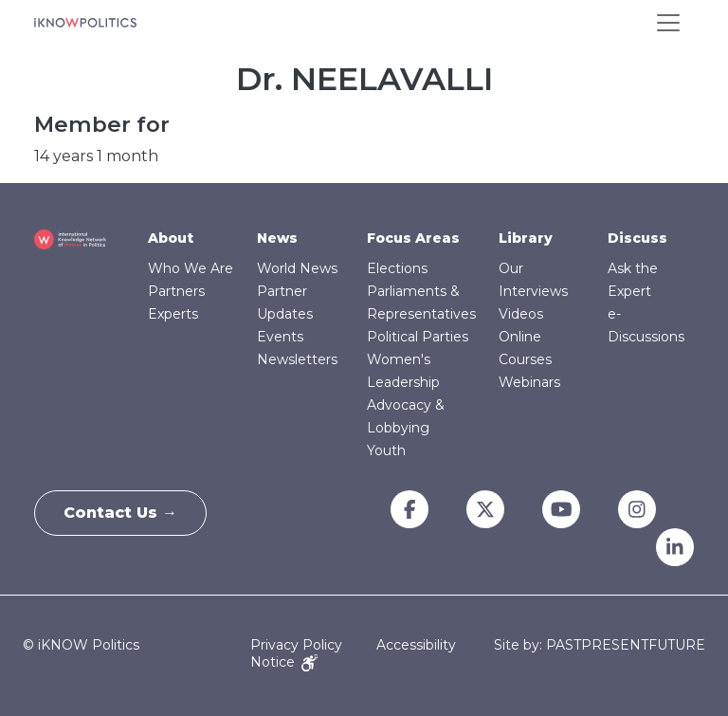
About (171, 238)
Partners (176, 291)
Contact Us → (120, 513)
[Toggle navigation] (668, 23)
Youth (386, 450)
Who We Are (191, 268)
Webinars (529, 382)
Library (526, 238)
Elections (397, 268)
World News (297, 268)
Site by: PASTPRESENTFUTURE (600, 645)
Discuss (637, 238)
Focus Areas (413, 238)
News (277, 238)
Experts (173, 314)
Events (280, 337)
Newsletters (297, 359)
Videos (521, 314)
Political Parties (418, 337)
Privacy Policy (296, 645)
